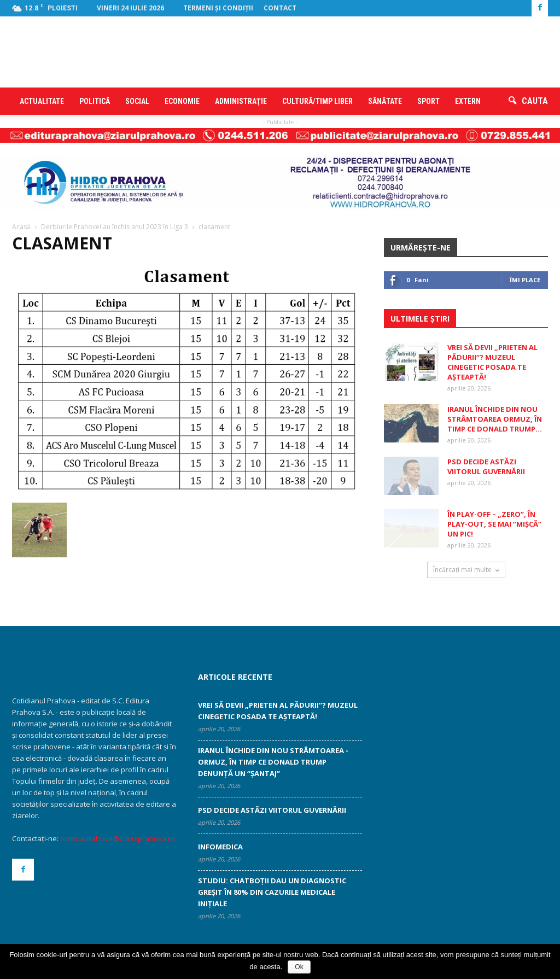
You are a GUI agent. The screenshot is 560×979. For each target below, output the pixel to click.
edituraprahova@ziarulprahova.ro (118, 838)
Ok (299, 967)
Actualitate (42, 101)
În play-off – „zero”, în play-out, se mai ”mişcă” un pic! (494, 524)
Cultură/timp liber (317, 101)
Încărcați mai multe (466, 570)
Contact (280, 8)
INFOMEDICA (220, 847)
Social (137, 101)
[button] (528, 101)
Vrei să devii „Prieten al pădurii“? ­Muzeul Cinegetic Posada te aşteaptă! (492, 362)
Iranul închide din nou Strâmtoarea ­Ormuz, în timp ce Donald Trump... (495, 419)
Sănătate (385, 101)
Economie (182, 101)
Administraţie (241, 101)
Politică (95, 101)
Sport (428, 101)
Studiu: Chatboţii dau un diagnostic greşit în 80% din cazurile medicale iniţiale (272, 892)
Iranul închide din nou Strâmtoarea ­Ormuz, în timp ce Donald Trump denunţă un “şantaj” (273, 762)
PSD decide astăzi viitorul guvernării (486, 467)
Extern (468, 101)
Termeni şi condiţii (218, 8)
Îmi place (525, 280)
